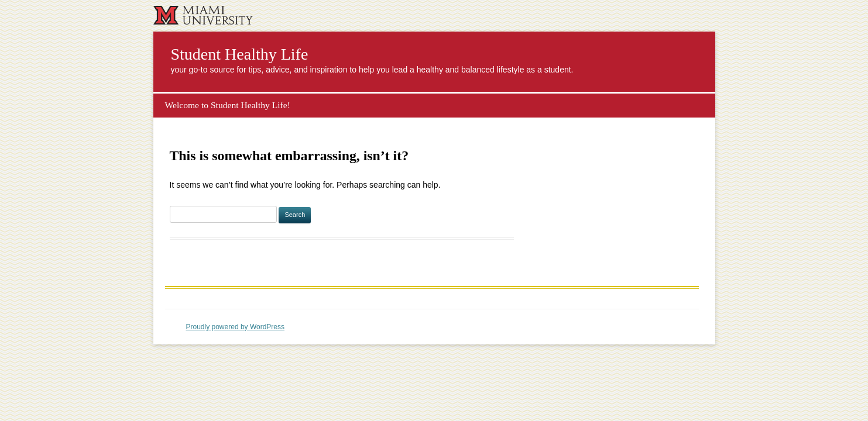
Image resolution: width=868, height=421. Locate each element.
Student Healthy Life (240, 54)
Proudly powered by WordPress (236, 327)
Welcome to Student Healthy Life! (228, 105)
